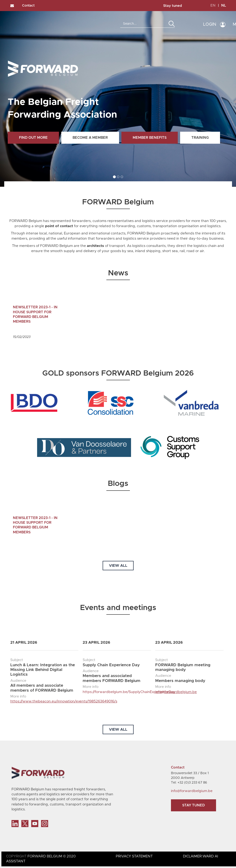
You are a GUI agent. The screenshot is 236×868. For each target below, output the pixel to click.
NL (224, 6)
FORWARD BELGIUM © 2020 (52, 856)
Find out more (33, 138)
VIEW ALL (118, 566)
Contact (28, 6)
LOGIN (210, 24)
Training (200, 138)
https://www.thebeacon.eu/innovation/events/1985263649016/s (64, 701)
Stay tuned (173, 6)
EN (213, 6)
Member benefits (150, 138)
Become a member (90, 138)
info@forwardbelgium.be (176, 692)
